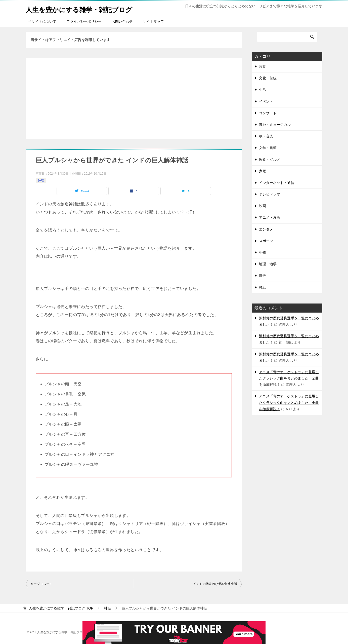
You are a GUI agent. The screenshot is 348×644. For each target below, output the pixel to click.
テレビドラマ (270, 194)
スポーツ (266, 241)
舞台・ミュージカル (275, 125)
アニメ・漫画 (270, 217)
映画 (263, 206)
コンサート (268, 113)
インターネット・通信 (277, 183)
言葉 (263, 66)
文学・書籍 (268, 148)
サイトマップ (153, 21)
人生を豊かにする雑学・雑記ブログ (87, 9)
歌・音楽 (266, 136)
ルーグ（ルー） (42, 584)
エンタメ (266, 229)
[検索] (287, 37)
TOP (61, 608)
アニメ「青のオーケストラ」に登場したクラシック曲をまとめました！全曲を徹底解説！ (289, 378)
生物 (263, 252)
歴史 (263, 276)
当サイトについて (42, 21)
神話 (41, 181)
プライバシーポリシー (84, 21)
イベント (266, 101)
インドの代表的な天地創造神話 (215, 584)
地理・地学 (268, 264)
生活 (263, 90)
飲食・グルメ (270, 160)
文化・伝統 (268, 78)
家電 (263, 171)
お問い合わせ (122, 21)
